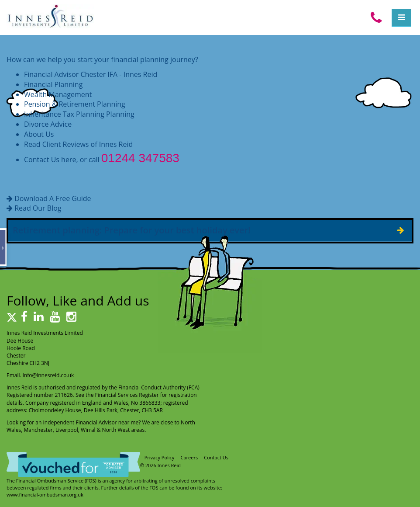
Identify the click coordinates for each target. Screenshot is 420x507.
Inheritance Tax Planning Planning (79, 114)
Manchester (38, 430)
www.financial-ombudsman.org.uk (45, 495)
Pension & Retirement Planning (75, 104)
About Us (39, 134)
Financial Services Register (127, 395)
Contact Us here (50, 160)
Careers (189, 457)
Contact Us (216, 457)
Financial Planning (53, 84)
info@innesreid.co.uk (48, 375)
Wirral (88, 430)
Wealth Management (58, 94)
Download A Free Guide (53, 198)
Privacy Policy (160, 457)
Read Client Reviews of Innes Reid (78, 144)
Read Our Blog (38, 208)
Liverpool (67, 430)
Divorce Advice (48, 124)
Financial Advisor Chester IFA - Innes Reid (91, 74)
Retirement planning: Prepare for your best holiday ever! (132, 230)
